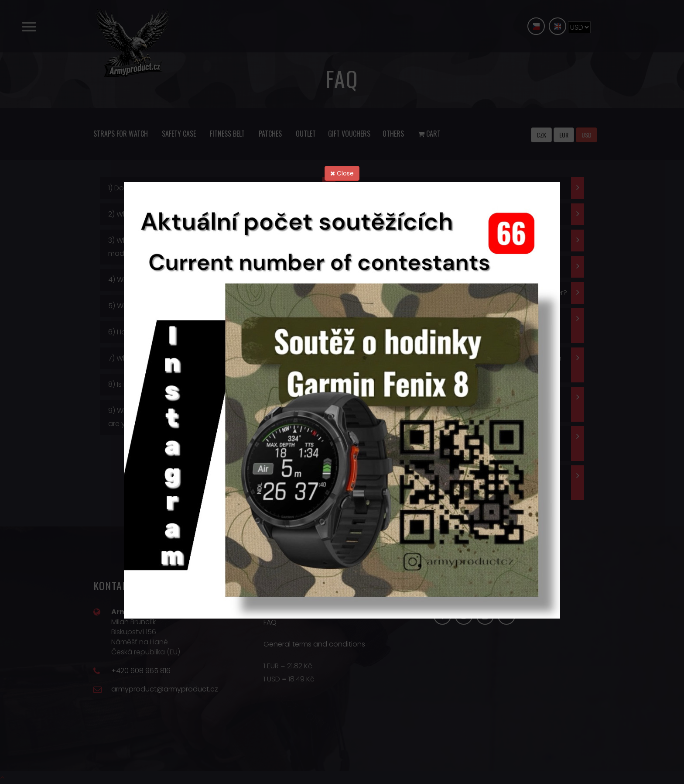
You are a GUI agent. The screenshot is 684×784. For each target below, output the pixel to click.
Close (342, 173)
